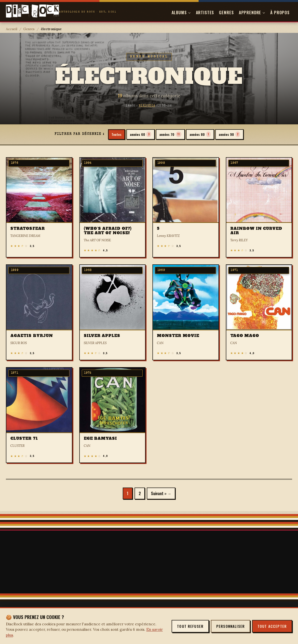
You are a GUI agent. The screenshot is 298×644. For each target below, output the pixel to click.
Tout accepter (272, 626)
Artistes (205, 12)
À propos (280, 12)
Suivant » (159, 494)
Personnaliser (230, 626)
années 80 (201, 134)
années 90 (232, 134)
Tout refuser (190, 626)
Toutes (114, 134)
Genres (226, 12)
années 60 (139, 134)
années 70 (170, 134)
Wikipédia (147, 106)
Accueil (12, 29)
